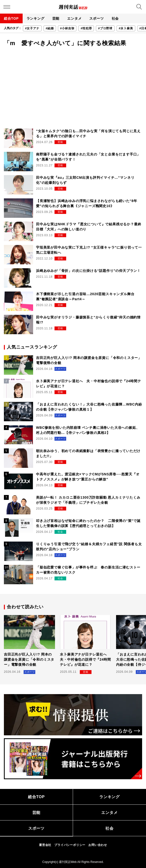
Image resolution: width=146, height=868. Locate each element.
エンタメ (74, 18)
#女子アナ (32, 28)
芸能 (56, 18)
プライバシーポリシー (70, 845)
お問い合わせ (98, 845)
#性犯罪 (86, 28)
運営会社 (45, 845)
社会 (115, 18)
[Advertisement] (73, 90)
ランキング (36, 18)
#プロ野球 (105, 28)
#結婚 (50, 28)
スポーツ (96, 18)
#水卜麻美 (126, 28)
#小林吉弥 (67, 28)
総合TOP (11, 18)
